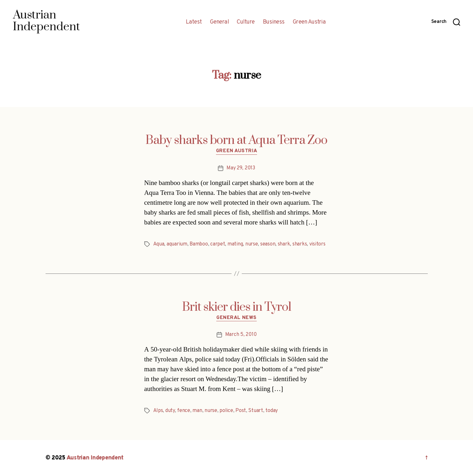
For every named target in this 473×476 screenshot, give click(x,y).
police (226, 411)
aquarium (177, 244)
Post (241, 411)
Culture (246, 22)
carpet (218, 244)
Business (274, 22)
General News (236, 318)
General (219, 22)
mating (235, 244)
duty (170, 411)
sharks (300, 244)
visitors (317, 244)
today (272, 411)
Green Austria (309, 22)
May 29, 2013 (241, 168)
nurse (252, 244)
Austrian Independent (95, 458)
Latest (194, 22)
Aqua (159, 244)
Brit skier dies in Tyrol (237, 307)
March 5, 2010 (241, 335)
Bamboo (199, 244)
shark (284, 244)
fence (184, 411)
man (197, 411)
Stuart (255, 411)
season (268, 244)
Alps (158, 411)
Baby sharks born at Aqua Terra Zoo (236, 140)
